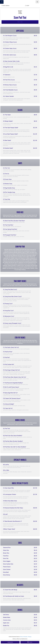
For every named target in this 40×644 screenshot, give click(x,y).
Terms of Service (24, 637)
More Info (20, 22)
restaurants (10, 642)
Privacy (30, 637)
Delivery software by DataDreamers (20, 639)
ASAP (28, 6)
